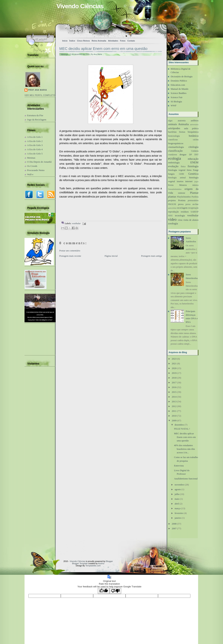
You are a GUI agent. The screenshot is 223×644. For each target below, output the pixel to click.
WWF (174, 106)
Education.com (178, 85)
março (178, 508)
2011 (174, 411)
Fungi (196, 170)
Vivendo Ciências (80, 6)
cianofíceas (173, 140)
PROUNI (172, 204)
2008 (174, 524)
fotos (189, 170)
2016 (174, 387)
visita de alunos (191, 220)
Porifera (195, 197)
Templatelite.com (93, 566)
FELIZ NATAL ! (182, 429)
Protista (182, 200)
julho (177, 494)
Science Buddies (179, 93)
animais (173, 124)
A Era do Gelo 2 (35, 141)
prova (181, 204)
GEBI (182, 174)
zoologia (173, 223)
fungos (171, 174)
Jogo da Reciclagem (37, 120)
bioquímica (193, 132)
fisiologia (193, 166)
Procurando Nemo (36, 170)
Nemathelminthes (175, 189)
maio (177, 499)
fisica (183, 167)
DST (196, 155)
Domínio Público (179, 81)
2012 (174, 406)
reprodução (173, 212)
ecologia (174, 158)
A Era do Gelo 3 (35, 145)
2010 (174, 416)
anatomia (182, 121)
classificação (175, 151)
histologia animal (177, 178)
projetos (172, 200)
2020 (174, 368)
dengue (183, 154)
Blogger (109, 561)
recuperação (193, 208)
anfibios (195, 120)
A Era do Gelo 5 (35, 154)
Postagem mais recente (70, 256)
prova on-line (192, 204)
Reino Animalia (99, 41)
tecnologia (180, 215)
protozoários (193, 201)
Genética (193, 174)
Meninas (31, 158)
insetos (180, 181)
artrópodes (174, 128)
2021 (174, 363)
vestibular (76, 223)
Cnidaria (195, 151)
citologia (193, 147)
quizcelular (172, 208)
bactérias (172, 132)
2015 (174, 392)
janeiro (178, 518)
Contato (131, 41)
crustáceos (173, 155)
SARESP (195, 212)
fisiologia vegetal (177, 170)
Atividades (113, 41)
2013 (174, 401)
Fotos (123, 41)
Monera (183, 185)
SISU (170, 216)
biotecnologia (174, 136)
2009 (174, 420)
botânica (194, 136)
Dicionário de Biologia (182, 76)
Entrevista (179, 466)
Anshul (101, 563)
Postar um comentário (70, 251)
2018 (174, 378)
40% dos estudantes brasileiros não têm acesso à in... (184, 449)
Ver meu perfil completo (40, 95)
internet (189, 181)
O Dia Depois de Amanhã (39, 162)
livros (171, 185)
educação (193, 159)
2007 (174, 528)
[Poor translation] (115, 591)
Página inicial (111, 256)
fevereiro (179, 513)
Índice (72, 41)
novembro (180, 485)
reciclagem (182, 208)
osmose (182, 193)
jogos (196, 182)
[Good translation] (104, 591)
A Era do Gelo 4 (35, 149)
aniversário (194, 125)
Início (65, 41)
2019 (174, 373)
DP (191, 155)
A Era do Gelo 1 (35, 137)
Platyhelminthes (184, 197)
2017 (174, 382)
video (172, 219)
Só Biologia (176, 101)
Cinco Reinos (83, 41)
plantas (172, 196)
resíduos (185, 212)
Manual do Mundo (180, 89)
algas (170, 121)
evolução (173, 166)
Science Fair (177, 97)
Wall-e (30, 174)
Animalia (183, 124)
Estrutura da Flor (35, 115)
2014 (174, 397)
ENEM (194, 162)
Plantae (194, 193)
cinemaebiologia (176, 147)
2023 (174, 359)
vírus (180, 220)
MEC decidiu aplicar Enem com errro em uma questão (103, 49)
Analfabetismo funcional (186, 479)
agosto (178, 489)
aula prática (191, 128)
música (195, 185)
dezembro (179, 425)
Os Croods (32, 166)
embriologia (174, 163)
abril (177, 504)
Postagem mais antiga (152, 256)
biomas (182, 132)
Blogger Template (80, 563)
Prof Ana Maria (38, 90)
